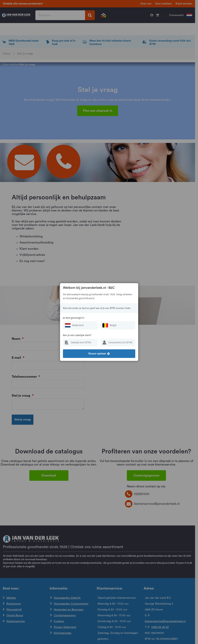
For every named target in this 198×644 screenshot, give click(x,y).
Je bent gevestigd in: (74, 318)
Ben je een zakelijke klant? (77, 335)
